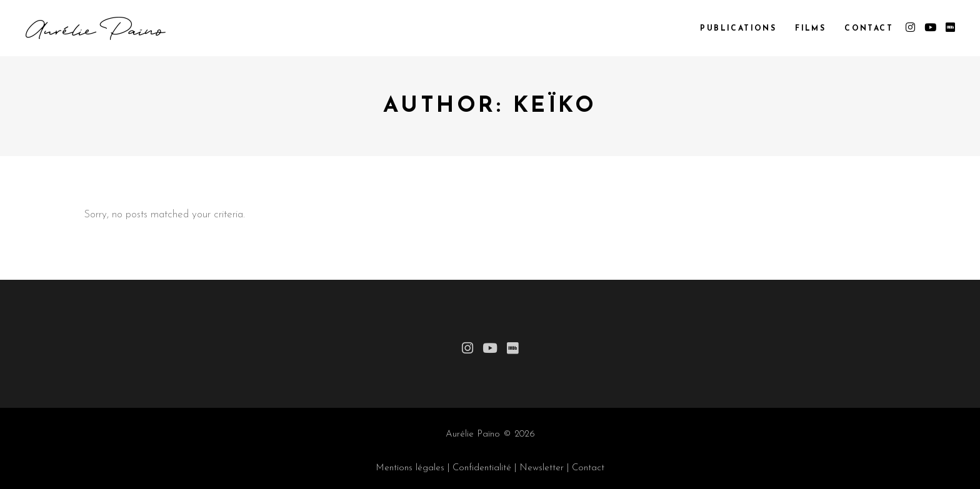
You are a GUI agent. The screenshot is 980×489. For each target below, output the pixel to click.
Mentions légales (410, 468)
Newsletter (542, 468)
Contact (588, 468)
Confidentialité (482, 468)
